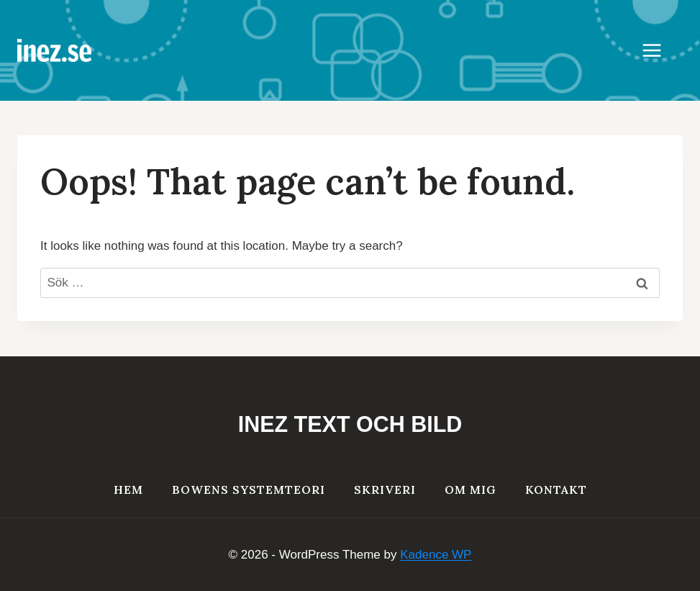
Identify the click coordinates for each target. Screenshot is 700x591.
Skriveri (385, 490)
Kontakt (556, 490)
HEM (128, 490)
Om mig (471, 490)
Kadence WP (436, 555)
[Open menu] (659, 50)
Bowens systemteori (249, 490)
